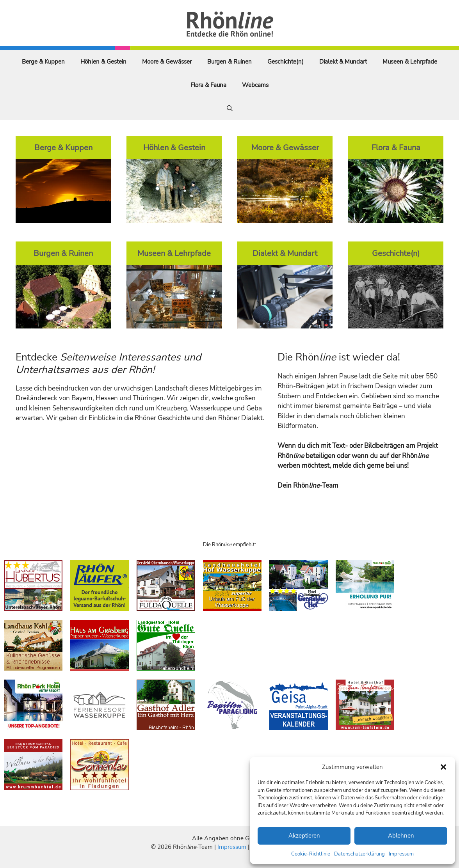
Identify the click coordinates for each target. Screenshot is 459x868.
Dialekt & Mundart (343, 62)
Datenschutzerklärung (359, 854)
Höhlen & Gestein (103, 62)
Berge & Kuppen (43, 62)
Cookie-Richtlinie (311, 854)
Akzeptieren (304, 836)
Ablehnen (401, 836)
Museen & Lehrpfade (410, 62)
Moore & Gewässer (167, 62)
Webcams (255, 85)
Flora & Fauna (208, 85)
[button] (443, 767)
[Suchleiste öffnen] (230, 108)
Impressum (401, 854)
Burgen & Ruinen (229, 62)
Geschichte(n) (286, 62)
